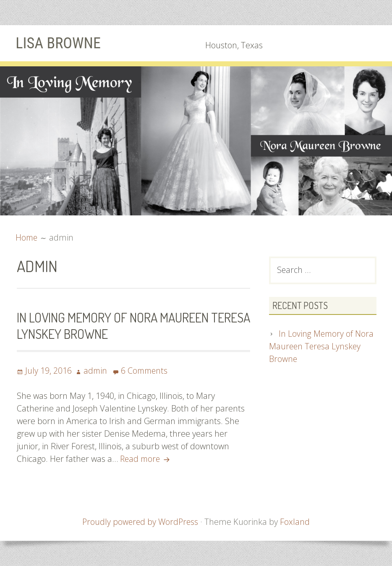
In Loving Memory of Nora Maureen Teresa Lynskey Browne (116, 325)
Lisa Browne (60, 43)
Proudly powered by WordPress (140, 522)
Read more (147, 459)
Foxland (296, 522)
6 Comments (146, 371)
